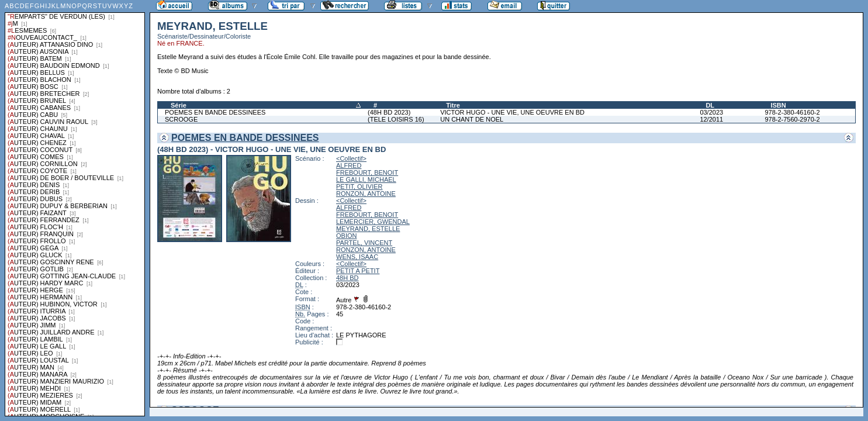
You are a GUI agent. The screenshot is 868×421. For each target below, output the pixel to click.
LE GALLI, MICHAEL (366, 180)
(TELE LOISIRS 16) (396, 119)
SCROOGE (181, 119)
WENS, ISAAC (357, 257)
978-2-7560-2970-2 (792, 119)
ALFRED (349, 165)
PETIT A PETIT (358, 271)
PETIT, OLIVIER (359, 187)
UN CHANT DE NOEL (472, 119)
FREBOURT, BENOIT (367, 172)
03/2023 (711, 112)
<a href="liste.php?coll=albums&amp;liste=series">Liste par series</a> (75, 208)
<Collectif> (351, 158)
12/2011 (711, 119)
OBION (346, 236)
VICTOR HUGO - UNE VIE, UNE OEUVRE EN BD (512, 112)
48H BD (347, 278)
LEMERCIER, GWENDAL (373, 222)
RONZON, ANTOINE (366, 194)
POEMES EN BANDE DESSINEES (215, 112)
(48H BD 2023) (389, 112)
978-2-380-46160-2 (792, 112)
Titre (453, 105)
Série (179, 105)
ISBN (778, 105)
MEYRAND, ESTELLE (368, 229)
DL (710, 105)
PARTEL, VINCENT (364, 243)
